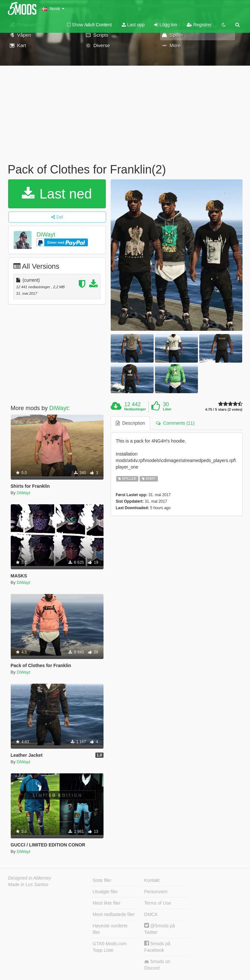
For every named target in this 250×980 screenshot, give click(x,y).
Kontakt (152, 880)
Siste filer (102, 880)
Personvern (156, 892)
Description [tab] (131, 423)
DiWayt (46, 235)
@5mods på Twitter (160, 929)
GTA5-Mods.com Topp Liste (110, 947)
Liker (167, 409)
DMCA (151, 914)
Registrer (199, 25)
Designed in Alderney (30, 878)
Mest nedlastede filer (114, 914)
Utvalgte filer (105, 892)
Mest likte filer (107, 903)
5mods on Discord (157, 965)
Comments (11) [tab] (175, 423)
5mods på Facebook (157, 947)
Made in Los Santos (28, 884)
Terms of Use (158, 903)
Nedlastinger (135, 409)
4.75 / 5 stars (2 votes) (224, 410)
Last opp (133, 25)
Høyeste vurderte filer (110, 929)
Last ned (57, 194)
